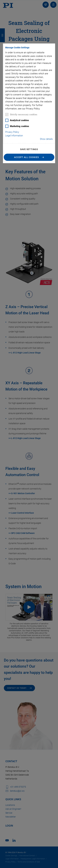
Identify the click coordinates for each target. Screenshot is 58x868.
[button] (29, 157)
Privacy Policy (12, 132)
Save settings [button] (29, 149)
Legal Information (14, 136)
